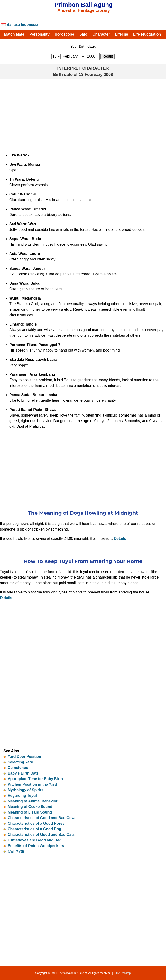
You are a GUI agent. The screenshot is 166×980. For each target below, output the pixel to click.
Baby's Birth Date (23, 773)
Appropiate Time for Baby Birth (35, 779)
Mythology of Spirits (26, 790)
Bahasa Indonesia (20, 24)
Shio (83, 34)
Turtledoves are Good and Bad (35, 840)
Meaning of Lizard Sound (30, 812)
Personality (40, 34)
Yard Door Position (24, 757)
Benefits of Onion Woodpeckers (36, 846)
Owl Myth (16, 851)
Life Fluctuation (147, 34)
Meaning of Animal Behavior (33, 801)
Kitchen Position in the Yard (32, 784)
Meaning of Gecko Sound (30, 807)
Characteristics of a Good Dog (34, 829)
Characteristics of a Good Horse (36, 823)
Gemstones (18, 768)
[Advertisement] (83, 114)
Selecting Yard (20, 762)
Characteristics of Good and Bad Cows (42, 818)
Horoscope (64, 34)
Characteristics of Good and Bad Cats (41, 835)
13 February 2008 (96, 75)
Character (101, 34)
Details (120, 539)
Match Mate (14, 34)
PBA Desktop (123, 973)
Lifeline (122, 34)
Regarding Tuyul (22, 796)
